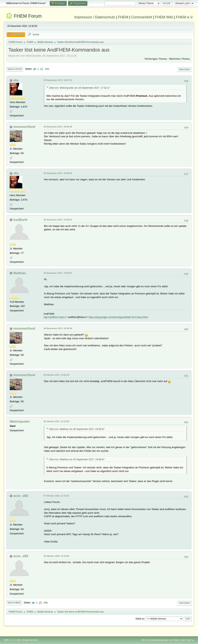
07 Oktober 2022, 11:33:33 (56, 496)
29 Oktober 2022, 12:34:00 (56, 556)
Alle (47, 69)
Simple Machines (30, 640)
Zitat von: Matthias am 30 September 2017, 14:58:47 (77, 429)
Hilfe (143, 640)
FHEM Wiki (164, 17)
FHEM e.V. (185, 17)
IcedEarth (20, 220)
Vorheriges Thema (156, 59)
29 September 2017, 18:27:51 (58, 80)
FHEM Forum (28, 16)
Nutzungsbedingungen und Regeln (163, 640)
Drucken (184, 69)
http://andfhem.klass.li (55, 317)
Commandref (142, 17)
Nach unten (15, 69)
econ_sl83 (21, 496)
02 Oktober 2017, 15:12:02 (56, 421)
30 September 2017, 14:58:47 (58, 273)
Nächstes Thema (179, 59)
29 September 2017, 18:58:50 (58, 173)
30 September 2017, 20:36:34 (58, 328)
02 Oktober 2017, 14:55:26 (56, 375)
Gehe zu (140, 619)
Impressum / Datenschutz (95, 17)
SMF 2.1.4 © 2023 (12, 640)
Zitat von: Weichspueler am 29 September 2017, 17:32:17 (79, 88)
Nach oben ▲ (188, 640)
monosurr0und (24, 127)
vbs (16, 80)
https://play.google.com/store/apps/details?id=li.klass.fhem (118, 317)
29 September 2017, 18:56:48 (58, 127)
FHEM (123, 17)
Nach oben (14, 603)
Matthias (20, 273)
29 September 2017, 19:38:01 (58, 220)
